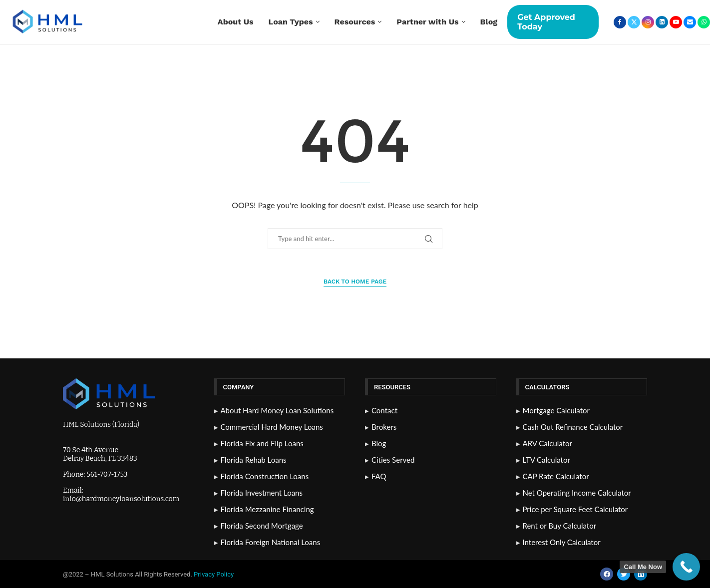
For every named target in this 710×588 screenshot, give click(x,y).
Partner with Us (427, 22)
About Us (236, 22)
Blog (489, 22)
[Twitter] (634, 22)
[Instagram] (648, 22)
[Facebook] (620, 22)
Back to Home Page (355, 282)
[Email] (690, 22)
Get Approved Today (546, 22)
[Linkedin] (662, 22)
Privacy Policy (214, 574)
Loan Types (291, 22)
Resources (355, 22)
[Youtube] (676, 22)
